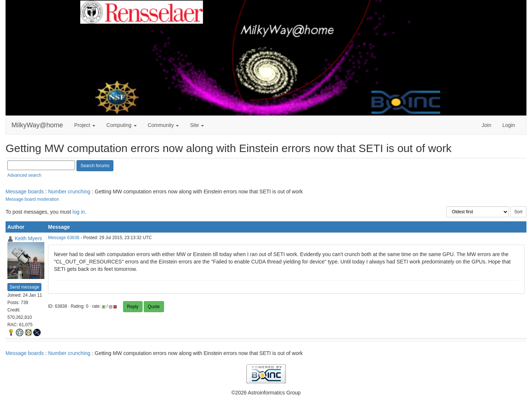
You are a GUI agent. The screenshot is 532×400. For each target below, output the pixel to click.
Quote (154, 307)
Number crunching (69, 192)
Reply (133, 307)
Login (509, 125)
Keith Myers (28, 238)
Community (163, 125)
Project (85, 125)
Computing (122, 125)
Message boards (25, 192)
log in (79, 212)
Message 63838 (64, 238)
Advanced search (24, 175)
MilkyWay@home (37, 125)
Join (487, 125)
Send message (24, 287)
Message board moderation (32, 199)
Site (197, 125)
